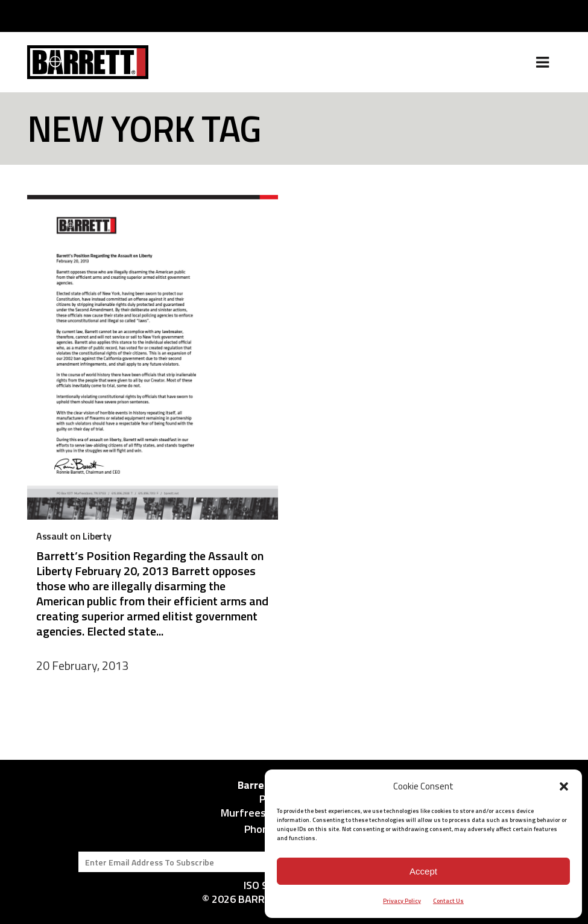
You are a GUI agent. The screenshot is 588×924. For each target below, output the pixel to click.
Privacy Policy (402, 901)
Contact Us (448, 901)
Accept (423, 871)
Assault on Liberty (74, 536)
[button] (564, 786)
